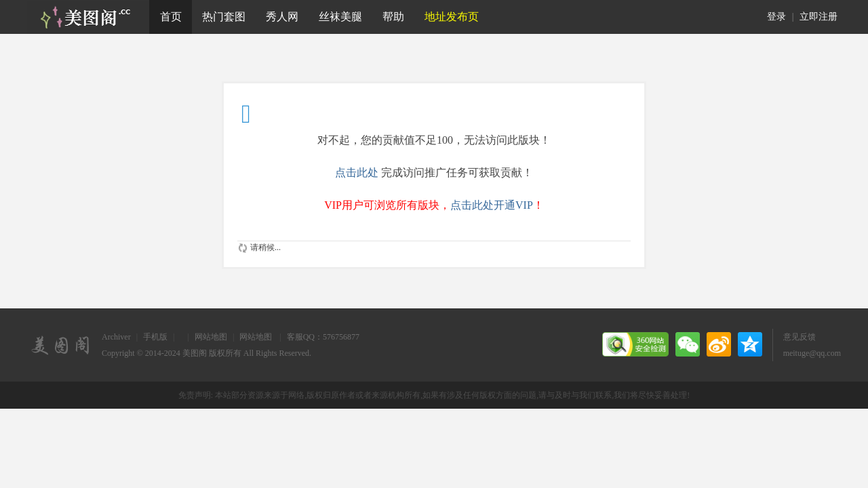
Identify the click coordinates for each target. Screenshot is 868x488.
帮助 (393, 17)
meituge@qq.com (812, 353)
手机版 (155, 337)
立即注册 (818, 17)
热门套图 (224, 17)
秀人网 (282, 17)
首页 (171, 17)
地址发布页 (452, 17)
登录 (776, 17)
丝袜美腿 (340, 17)
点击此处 (357, 172)
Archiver (116, 337)
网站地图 (211, 337)
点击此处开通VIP (492, 205)
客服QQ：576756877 (323, 337)
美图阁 (195, 353)
